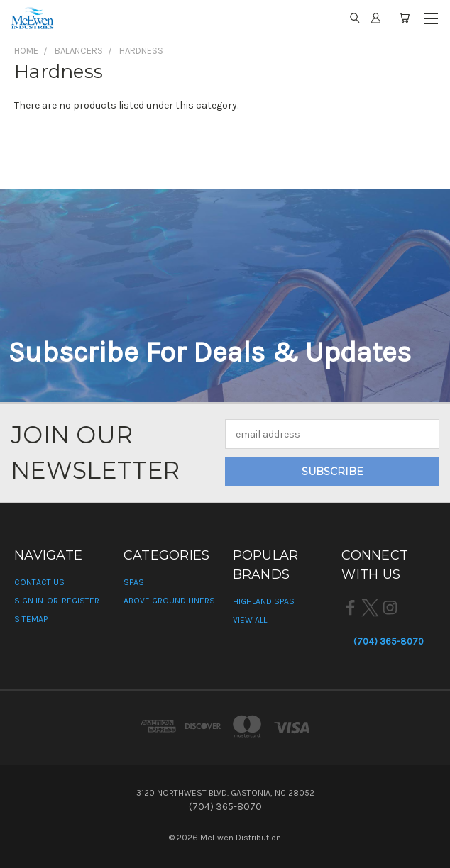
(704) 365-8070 (389, 641)
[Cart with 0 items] (404, 18)
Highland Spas (264, 601)
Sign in (30, 601)
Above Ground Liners (169, 601)
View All (250, 620)
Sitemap (31, 619)
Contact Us (39, 582)
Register (81, 601)
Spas (134, 582)
